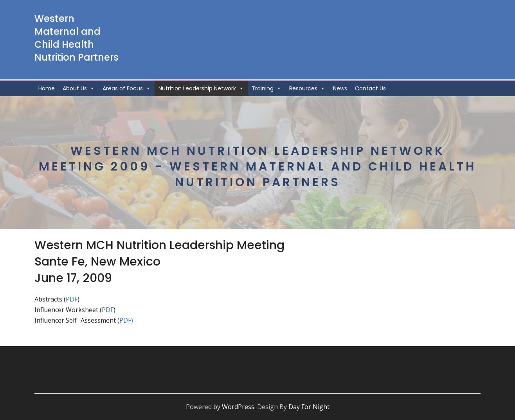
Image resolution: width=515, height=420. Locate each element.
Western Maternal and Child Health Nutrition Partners (77, 38)
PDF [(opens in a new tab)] (108, 310)
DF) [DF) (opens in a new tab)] (128, 320)
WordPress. (239, 407)
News (340, 88)
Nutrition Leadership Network (201, 88)
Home (47, 88)
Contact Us (370, 88)
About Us (79, 88)
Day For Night (309, 407)
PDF (72, 299)
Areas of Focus (127, 88)
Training (267, 88)
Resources (307, 88)
